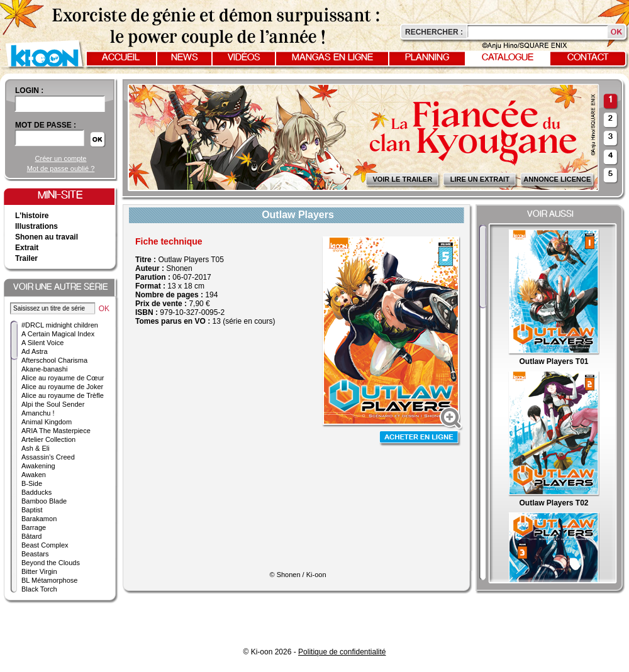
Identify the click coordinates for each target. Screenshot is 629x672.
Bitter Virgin (39, 571)
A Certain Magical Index (58, 334)
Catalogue (508, 58)
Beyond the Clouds (51, 563)
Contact (588, 58)
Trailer (26, 258)
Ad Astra (35, 351)
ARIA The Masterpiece (56, 431)
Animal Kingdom (47, 422)
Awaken (34, 475)
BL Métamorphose (49, 580)
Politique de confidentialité (342, 652)
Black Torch (39, 589)
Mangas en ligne (332, 58)
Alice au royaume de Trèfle (63, 395)
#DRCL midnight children (60, 325)
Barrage (34, 527)
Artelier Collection (48, 439)
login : (29, 91)
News (185, 58)
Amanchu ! (38, 413)
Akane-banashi (44, 369)
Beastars (35, 554)
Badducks (36, 492)
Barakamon (39, 519)
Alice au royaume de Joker (62, 387)
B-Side (32, 483)
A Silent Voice (42, 343)
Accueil (121, 58)
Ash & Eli (36, 448)
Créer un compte (61, 158)
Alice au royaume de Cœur (63, 378)
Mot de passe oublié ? (61, 168)
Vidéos (244, 58)
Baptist (32, 510)
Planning (427, 58)
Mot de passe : (46, 125)
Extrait (27, 248)
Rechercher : (434, 32)
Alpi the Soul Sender (53, 404)
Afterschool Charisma (54, 360)
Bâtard (31, 536)
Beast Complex (45, 545)
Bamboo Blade (44, 501)
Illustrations (36, 226)
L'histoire (32, 216)
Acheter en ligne (420, 438)
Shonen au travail (47, 237)
